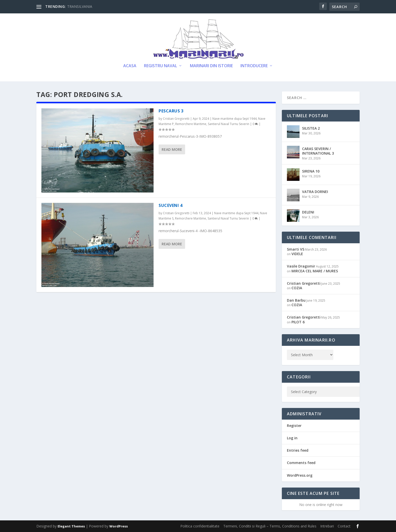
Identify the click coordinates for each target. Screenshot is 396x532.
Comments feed (301, 463)
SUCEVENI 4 (170, 205)
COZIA (297, 288)
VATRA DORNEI (315, 192)
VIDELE (297, 254)
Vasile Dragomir (301, 266)
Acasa (130, 66)
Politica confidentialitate (200, 526)
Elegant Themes (71, 526)
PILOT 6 (298, 322)
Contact (344, 526)
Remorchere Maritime (191, 124)
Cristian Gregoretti (176, 119)
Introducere (254, 66)
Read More (172, 149)
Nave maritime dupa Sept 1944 (234, 119)
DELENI (308, 212)
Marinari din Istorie (211, 66)
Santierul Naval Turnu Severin (229, 124)
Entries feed (298, 450)
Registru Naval (160, 66)
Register (294, 426)
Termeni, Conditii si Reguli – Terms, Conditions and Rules (270, 526)
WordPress (119, 526)
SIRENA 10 (311, 171)
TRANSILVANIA (80, 6)
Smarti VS (296, 249)
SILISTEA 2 (311, 128)
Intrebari (327, 526)
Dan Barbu (296, 300)
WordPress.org (300, 475)
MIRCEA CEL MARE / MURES (315, 271)
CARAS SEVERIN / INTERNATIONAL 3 (318, 151)
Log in (292, 438)
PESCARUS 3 (171, 111)
